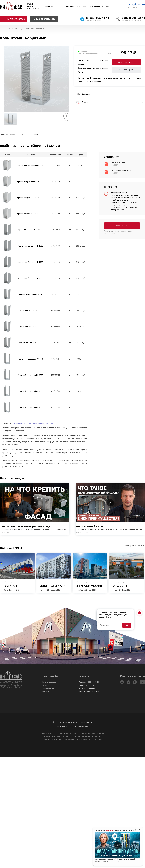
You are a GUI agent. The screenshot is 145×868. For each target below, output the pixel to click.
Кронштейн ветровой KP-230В (30, 407)
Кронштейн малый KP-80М (30, 294)
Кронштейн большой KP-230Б (30, 278)
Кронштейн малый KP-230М (30, 343)
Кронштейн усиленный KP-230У (30, 214)
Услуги (45, 685)
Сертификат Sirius (118, 162)
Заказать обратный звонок (132, 21)
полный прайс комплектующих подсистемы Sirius (32, 423)
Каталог (16, 29)
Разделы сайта (50, 676)
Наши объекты (82, 6)
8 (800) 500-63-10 (133, 18)
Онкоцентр (120, 586)
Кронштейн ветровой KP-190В (30, 391)
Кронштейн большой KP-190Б (30, 262)
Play (35, 503)
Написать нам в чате (94, 21)
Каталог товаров (49, 682)
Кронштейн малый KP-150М (30, 310)
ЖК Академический (89, 586)
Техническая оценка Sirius (121, 170)
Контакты (106, 6)
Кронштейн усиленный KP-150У (30, 181)
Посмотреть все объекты (135, 546)
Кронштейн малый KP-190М (30, 327)
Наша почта (133, 7)
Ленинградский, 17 (53, 586)
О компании (95, 6)
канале (110, 830)
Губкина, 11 (11, 586)
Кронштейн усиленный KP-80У (30, 165)
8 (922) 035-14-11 (98, 18)
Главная (3, 29)
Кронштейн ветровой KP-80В (30, 359)
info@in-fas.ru (137, 4)
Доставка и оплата (50, 688)
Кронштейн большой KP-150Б (30, 246)
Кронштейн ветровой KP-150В (30, 375)
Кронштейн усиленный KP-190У (30, 197)
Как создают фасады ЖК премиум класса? (117, 860)
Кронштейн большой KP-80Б (30, 230)
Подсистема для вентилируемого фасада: (35, 528)
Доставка (70, 6)
